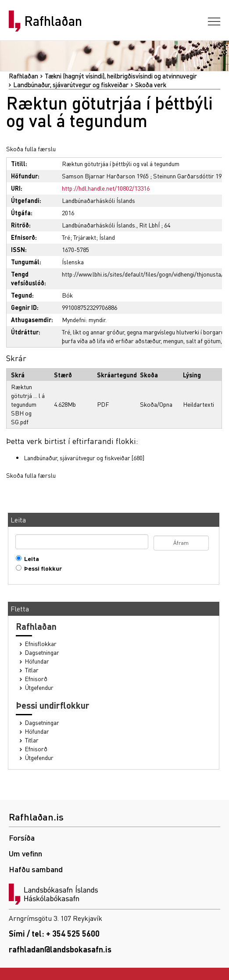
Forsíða (22, 837)
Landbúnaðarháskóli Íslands (98, 200)
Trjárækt (85, 237)
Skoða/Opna (156, 404)
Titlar (32, 670)
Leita (30, 559)
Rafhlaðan (53, 21)
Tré (66, 237)
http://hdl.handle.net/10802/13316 (106, 188)
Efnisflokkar (41, 644)
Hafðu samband (36, 869)
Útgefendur (39, 687)
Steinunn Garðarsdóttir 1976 (190, 176)
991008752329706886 (89, 307)
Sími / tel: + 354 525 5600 (54, 933)
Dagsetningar (42, 652)
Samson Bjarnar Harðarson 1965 (105, 176)
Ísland (107, 237)
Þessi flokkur (41, 568)
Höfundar (37, 661)
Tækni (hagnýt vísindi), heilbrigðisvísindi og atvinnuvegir (121, 76)
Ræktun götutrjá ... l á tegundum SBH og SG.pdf (28, 404)
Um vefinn (25, 853)
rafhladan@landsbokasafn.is (60, 949)
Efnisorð (36, 679)
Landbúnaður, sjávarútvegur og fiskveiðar (71, 85)
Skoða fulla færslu (31, 149)
